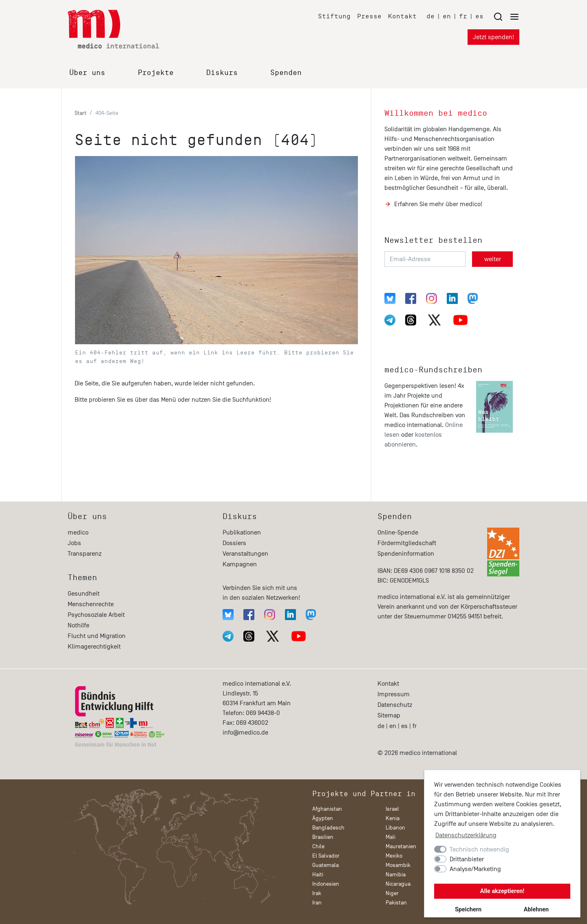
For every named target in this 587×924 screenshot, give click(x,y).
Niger (392, 893)
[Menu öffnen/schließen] (506, 16)
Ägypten (323, 818)
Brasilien (323, 837)
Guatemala (325, 865)
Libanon (395, 828)
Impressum (394, 694)
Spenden (286, 73)
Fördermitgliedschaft (407, 543)
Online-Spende (398, 532)
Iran (317, 903)
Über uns (87, 73)
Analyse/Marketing (475, 869)
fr (463, 16)
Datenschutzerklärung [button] (466, 835)
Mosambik (398, 865)
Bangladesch (328, 828)
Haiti (318, 874)
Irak (317, 893)
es (479, 16)
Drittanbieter (467, 859)
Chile (318, 846)
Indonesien (326, 884)
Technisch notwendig (479, 849)
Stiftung (334, 16)
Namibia (396, 874)
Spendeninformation (406, 554)
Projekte (156, 73)
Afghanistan (327, 809)
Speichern (468, 910)
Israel (392, 809)
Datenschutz (395, 705)
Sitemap (389, 715)
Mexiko (394, 856)
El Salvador (326, 856)
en (447, 16)
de (430, 16)
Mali (391, 837)
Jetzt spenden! (493, 37)
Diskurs (222, 73)
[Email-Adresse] (425, 259)
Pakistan (396, 903)
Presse (369, 16)
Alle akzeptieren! (502, 891)
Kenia (393, 818)
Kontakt (402, 16)
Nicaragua (398, 884)
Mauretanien (401, 846)
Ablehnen (536, 910)
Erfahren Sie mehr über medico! (438, 204)
